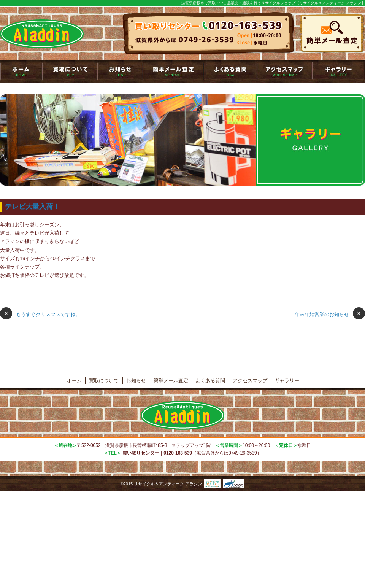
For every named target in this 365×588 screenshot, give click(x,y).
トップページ (21, 72)
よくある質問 (230, 72)
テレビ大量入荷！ (32, 207)
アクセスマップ (285, 72)
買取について (70, 72)
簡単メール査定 (173, 72)
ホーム (74, 381)
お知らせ (120, 72)
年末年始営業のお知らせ (330, 315)
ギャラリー (339, 72)
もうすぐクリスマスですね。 (40, 315)
